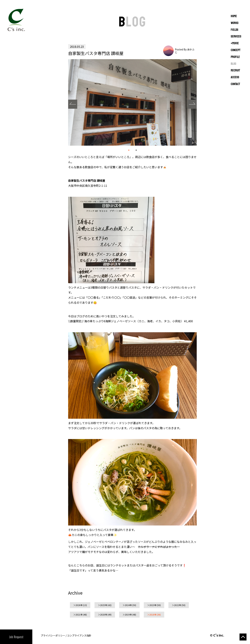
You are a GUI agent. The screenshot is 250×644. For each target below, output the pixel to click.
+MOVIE (235, 43)
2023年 (153, 605)
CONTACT (235, 84)
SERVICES (236, 37)
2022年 (177, 605)
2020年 (104, 615)
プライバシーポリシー (53, 635)
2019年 (128, 615)
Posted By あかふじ (185, 51)
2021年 (79, 615)
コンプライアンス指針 (79, 635)
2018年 (153, 615)
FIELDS (235, 30)
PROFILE (235, 57)
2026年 (79, 605)
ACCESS (235, 77)
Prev (73, 104)
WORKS (235, 23)
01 (129, 150)
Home (234, 16)
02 (136, 150)
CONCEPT (236, 50)
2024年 (128, 605)
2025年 (104, 605)
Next (192, 104)
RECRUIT (235, 71)
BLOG (233, 64)
